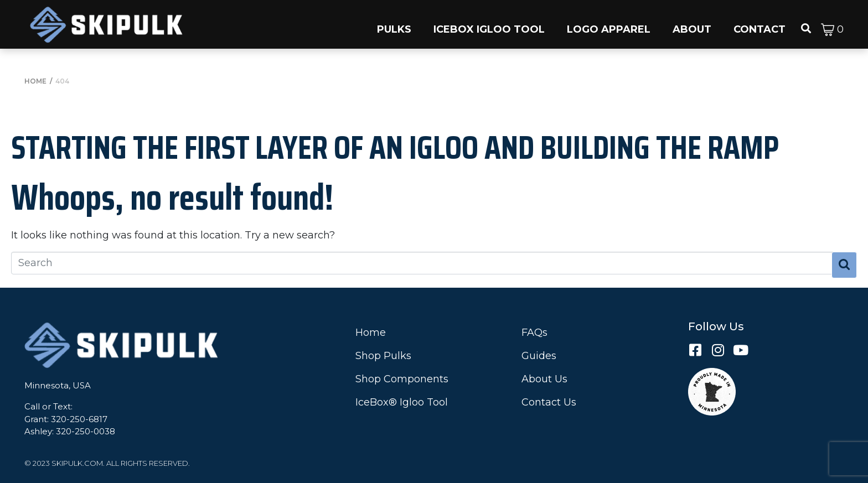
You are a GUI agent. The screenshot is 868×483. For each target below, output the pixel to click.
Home (371, 333)
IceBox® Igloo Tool (402, 402)
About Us (544, 379)
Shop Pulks (383, 356)
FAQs (534, 333)
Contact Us (549, 402)
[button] (394, 24)
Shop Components (402, 379)
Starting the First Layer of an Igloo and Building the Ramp (395, 147)
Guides (539, 356)
